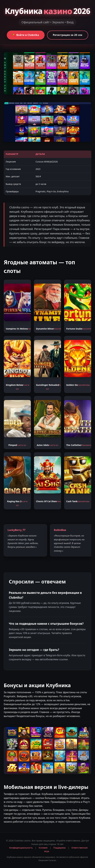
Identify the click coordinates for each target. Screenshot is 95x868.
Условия (43, 848)
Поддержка (59, 848)
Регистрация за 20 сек (68, 35)
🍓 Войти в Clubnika (26, 35)
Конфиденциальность (21, 848)
